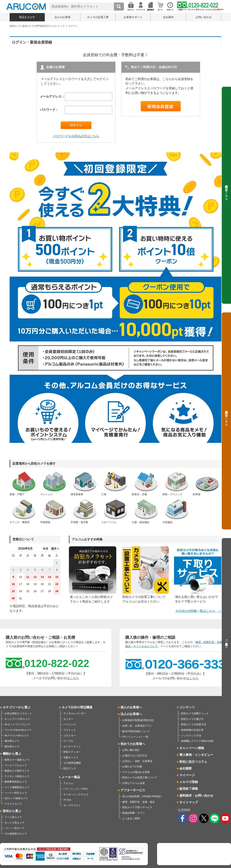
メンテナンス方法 (191, 736)
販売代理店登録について (136, 731)
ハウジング (70, 724)
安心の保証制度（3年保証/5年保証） (143, 796)
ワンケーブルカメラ (16, 765)
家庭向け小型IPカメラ (17, 771)
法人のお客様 (62, 17)
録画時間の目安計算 (192, 730)
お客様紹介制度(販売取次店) (138, 720)
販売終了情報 (189, 789)
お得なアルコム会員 (133, 783)
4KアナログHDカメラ (17, 736)
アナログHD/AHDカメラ (18, 730)
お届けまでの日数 (132, 767)
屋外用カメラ (12, 747)
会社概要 (186, 768)
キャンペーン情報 (192, 748)
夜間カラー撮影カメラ (17, 760)
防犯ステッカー (72, 752)
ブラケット (70, 730)
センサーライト (72, 747)
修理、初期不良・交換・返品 (139, 802)
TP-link (67, 800)
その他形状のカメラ (16, 834)
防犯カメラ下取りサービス (137, 807)
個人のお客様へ (131, 707)
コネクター (70, 736)
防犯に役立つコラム (193, 762)
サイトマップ (189, 802)
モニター (68, 719)
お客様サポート (133, 17)
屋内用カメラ (12, 741)
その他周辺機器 (72, 763)
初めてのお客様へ (133, 744)
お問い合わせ (204, 17)
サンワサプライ (72, 805)
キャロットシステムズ (76, 794)
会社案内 (168, 17)
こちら (74, 678)
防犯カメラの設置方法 (194, 724)
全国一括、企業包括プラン (137, 726)
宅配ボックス (71, 757)
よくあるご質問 (131, 818)
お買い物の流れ (131, 750)
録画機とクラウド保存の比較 (197, 741)
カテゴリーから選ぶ (17, 707)
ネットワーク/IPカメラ (17, 719)
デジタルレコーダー (75, 713)
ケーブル (68, 741)
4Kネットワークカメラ (17, 724)
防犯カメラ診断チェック (195, 713)
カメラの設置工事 (98, 17)
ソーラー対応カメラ (16, 793)
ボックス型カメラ (14, 823)
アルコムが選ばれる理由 (136, 772)
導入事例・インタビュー (196, 755)
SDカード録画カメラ (16, 798)
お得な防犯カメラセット (18, 713)
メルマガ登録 (189, 782)
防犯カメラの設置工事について (140, 777)
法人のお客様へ (131, 714)
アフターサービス (133, 790)
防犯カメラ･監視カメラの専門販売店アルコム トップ (37, 26)
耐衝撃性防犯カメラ (16, 782)
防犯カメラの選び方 (192, 719)
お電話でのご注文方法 (135, 756)
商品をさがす (27, 17)
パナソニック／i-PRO (75, 789)
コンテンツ (187, 707)
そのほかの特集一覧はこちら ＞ (198, 611)
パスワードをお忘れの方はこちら (76, 136)
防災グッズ (70, 768)
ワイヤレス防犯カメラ (17, 776)
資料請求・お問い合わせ (196, 796)
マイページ (187, 775)
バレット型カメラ (14, 828)
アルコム (68, 783)
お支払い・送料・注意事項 (137, 761)
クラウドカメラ (13, 804)
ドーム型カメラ (13, 817)
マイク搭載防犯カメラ (17, 787)
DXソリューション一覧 (135, 737)
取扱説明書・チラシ (133, 813)
